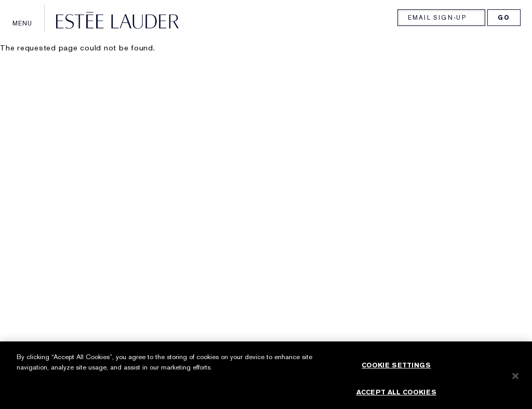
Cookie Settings (396, 369)
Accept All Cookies (396, 396)
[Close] (515, 380)
